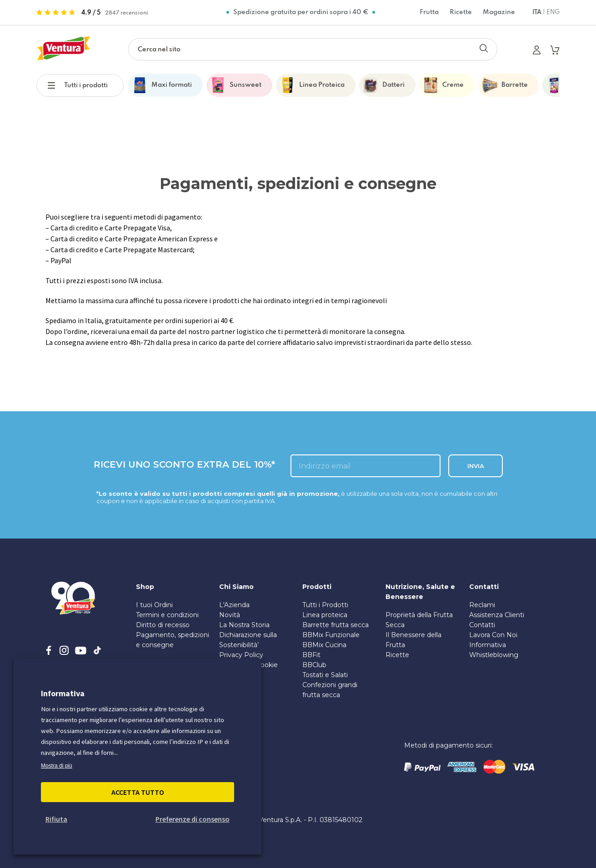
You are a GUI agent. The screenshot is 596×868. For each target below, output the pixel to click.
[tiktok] (97, 650)
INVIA (475, 466)
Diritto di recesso (163, 625)
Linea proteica (325, 615)
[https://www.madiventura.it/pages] (64, 49)
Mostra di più (57, 766)
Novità (230, 615)
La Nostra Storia (244, 625)
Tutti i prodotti (86, 85)
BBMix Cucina (324, 645)
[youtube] (81, 650)
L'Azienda (234, 605)
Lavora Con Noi (493, 635)
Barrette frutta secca (336, 625)
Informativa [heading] (63, 693)
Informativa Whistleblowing (494, 650)
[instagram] (64, 650)
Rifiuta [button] (56, 819)
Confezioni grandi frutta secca (330, 690)
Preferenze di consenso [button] (193, 819)
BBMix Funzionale (331, 635)
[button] (56, 84)
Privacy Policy (241, 655)
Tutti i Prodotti (325, 605)
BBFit (311, 655)
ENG (553, 12)
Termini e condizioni (167, 615)
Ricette (461, 12)
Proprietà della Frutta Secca (419, 620)
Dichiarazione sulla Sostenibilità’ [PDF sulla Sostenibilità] (248, 640)
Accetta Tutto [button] (138, 792)
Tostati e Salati (325, 675)
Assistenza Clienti (497, 615)
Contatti (482, 625)
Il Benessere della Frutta (413, 640)
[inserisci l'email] (366, 466)
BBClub (314, 665)
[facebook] (49, 650)
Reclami (482, 605)
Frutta (429, 12)
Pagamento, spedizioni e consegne (173, 640)
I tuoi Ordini (154, 605)
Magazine (499, 12)
